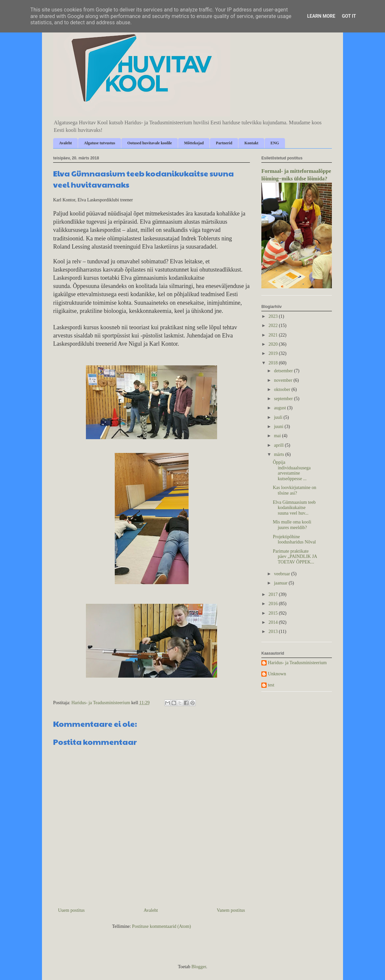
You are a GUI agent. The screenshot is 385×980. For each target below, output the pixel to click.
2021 (274, 335)
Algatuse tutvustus (100, 143)
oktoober (283, 389)
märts (280, 454)
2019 (274, 353)
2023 (274, 316)
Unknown (277, 674)
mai (278, 436)
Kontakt (251, 143)
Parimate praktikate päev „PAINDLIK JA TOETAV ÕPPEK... (295, 557)
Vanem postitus (231, 910)
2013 (274, 632)
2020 (274, 344)
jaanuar (281, 583)
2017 (274, 594)
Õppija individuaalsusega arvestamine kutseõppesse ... (292, 470)
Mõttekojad (194, 143)
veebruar (282, 574)
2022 (274, 326)
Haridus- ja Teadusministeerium (297, 663)
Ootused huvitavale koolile (150, 143)
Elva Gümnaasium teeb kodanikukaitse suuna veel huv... (294, 508)
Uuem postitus (71, 910)
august (280, 408)
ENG (275, 143)
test (271, 685)
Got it (349, 16)
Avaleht (65, 143)
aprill (279, 445)
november (284, 380)
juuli (279, 417)
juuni (279, 427)
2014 (274, 622)
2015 (274, 613)
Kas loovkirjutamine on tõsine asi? (294, 490)
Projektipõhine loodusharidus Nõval (294, 540)
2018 (274, 363)
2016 (274, 604)
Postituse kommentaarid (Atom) (162, 926)
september (284, 399)
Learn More (321, 16)
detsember (284, 371)
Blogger (199, 967)
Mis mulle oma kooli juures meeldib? (292, 525)
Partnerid (224, 143)
